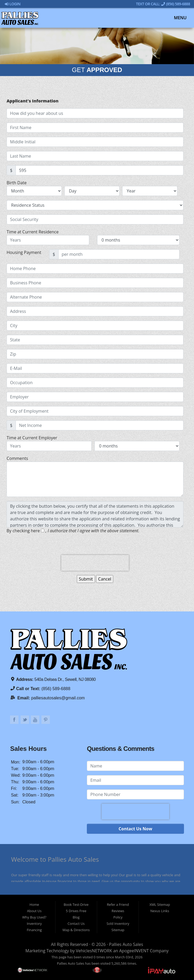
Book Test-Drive (76, 904)
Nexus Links (160, 911)
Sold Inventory (118, 924)
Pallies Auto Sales (126, 944)
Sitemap (118, 930)
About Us (34, 911)
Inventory (34, 924)
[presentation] (95, 563)
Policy (118, 917)
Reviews (118, 911)
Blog (76, 917)
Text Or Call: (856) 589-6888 (163, 4)
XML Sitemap (160, 904)
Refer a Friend (118, 904)
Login (12, 4)
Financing (34, 930)
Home (34, 904)
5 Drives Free (76, 911)
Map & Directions (76, 930)
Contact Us (76, 924)
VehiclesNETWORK (94, 951)
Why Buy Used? (34, 917)
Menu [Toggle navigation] (178, 18)
